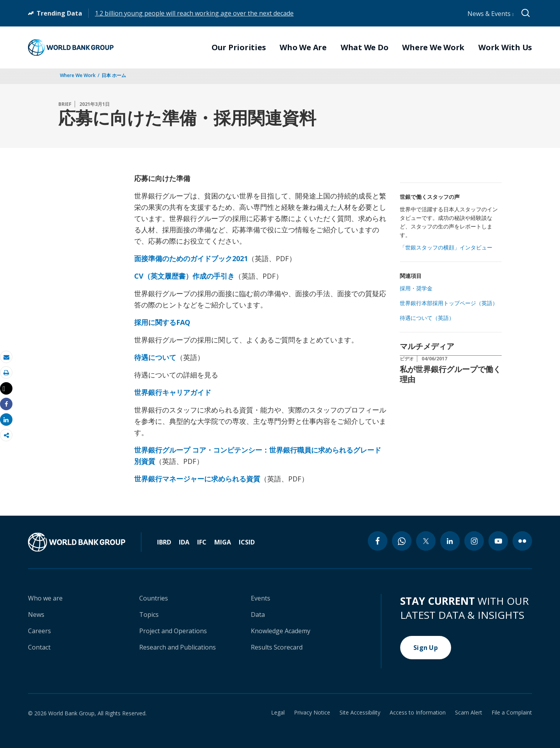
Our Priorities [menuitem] (239, 47)
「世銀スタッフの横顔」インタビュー (446, 247)
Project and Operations (173, 631)
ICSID (247, 542)
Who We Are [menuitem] (303, 47)
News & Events (491, 14)
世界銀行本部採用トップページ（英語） (449, 303)
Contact (39, 647)
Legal (278, 713)
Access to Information (418, 713)
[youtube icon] (498, 541)
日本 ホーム (114, 75)
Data (258, 615)
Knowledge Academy (281, 631)
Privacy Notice (312, 713)
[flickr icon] (522, 541)
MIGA (223, 542)
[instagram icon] (474, 541)
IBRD (164, 542)
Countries (154, 598)
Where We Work (78, 75)
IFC (202, 542)
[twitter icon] (426, 541)
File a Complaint (512, 713)
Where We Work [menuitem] (433, 47)
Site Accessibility (360, 713)
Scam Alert (469, 713)
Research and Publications (178, 647)
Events (261, 598)
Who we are (45, 598)
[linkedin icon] (450, 541)
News (36, 615)
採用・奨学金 (416, 288)
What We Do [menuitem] (365, 47)
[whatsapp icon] (402, 541)
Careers (39, 631)
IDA (184, 542)
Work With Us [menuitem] (505, 47)
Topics (149, 615)
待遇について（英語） (427, 318)
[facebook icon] (378, 541)
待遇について (155, 357)
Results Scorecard (277, 647)
